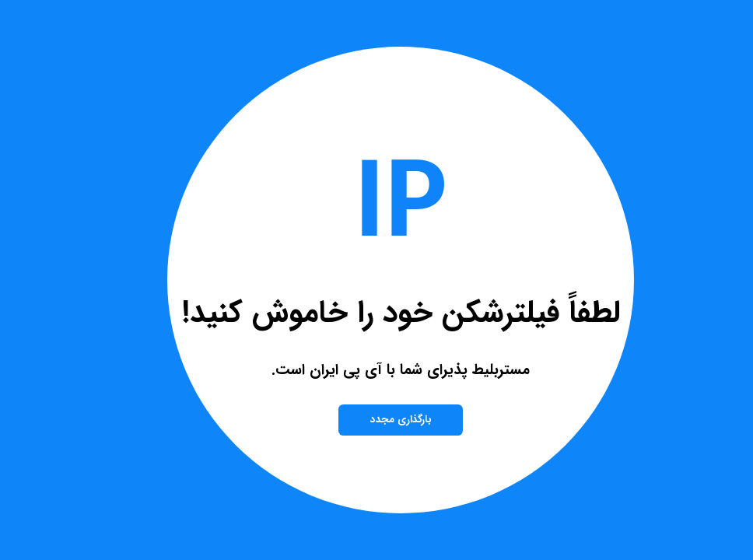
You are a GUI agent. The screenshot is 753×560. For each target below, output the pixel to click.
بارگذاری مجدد (377, 420)
